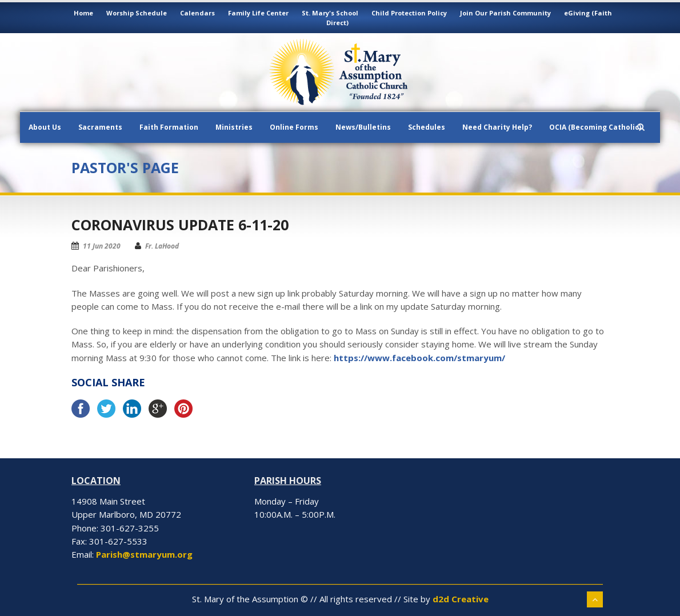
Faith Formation (169, 127)
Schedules (427, 127)
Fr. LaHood (162, 246)
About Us (45, 127)
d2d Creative (461, 599)
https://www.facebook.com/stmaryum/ (419, 358)
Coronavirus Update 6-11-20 (180, 225)
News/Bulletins (363, 127)
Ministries (234, 127)
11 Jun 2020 (102, 246)
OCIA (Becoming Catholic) (595, 127)
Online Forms (294, 127)
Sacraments (100, 127)
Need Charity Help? (497, 127)
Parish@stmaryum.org (144, 554)
